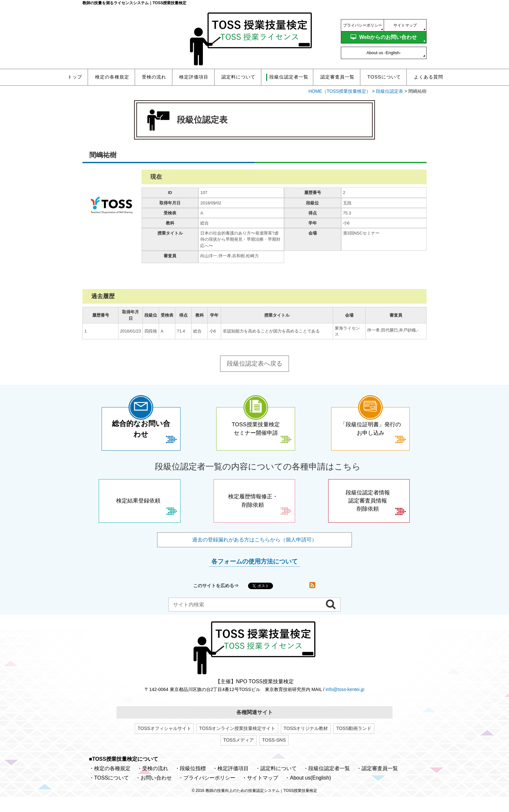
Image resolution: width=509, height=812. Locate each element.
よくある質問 (428, 77)
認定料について (238, 77)
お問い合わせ (156, 793)
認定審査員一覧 (337, 77)
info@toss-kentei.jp (345, 704)
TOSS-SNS (274, 755)
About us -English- (384, 53)
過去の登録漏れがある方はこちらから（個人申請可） (255, 555)
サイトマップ (405, 25)
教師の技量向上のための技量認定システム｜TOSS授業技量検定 (261, 806)
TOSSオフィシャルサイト (164, 743)
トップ (75, 77)
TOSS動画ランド (354, 743)
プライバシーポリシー (363, 25)
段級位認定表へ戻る (255, 364)
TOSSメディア (238, 755)
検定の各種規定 (112, 77)
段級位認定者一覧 (329, 784)
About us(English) (310, 793)
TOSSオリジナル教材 (306, 743)
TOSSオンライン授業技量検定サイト (237, 743)
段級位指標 (193, 784)
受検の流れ (154, 77)
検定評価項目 (194, 77)
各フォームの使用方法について (255, 576)
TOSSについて (384, 77)
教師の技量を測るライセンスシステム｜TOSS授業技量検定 (134, 3)
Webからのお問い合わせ (384, 37)
